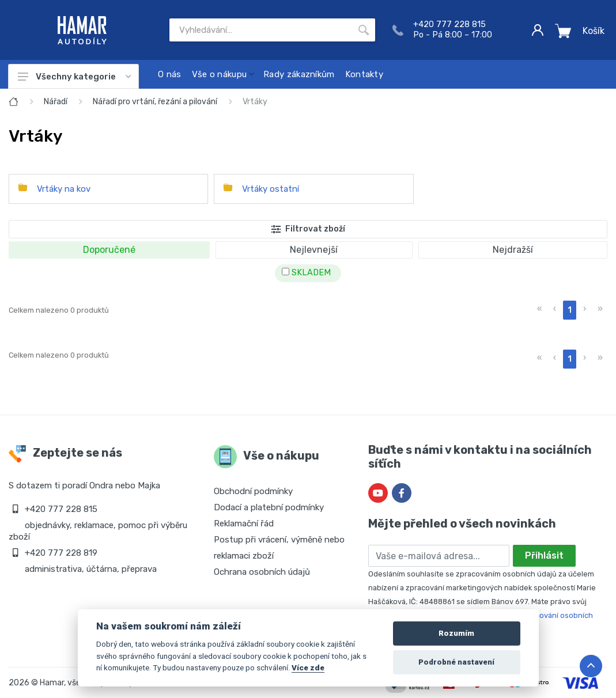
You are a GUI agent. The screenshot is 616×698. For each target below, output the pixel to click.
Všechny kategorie (74, 77)
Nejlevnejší (314, 250)
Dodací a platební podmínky (269, 507)
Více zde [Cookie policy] (308, 667)
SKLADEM (306, 273)
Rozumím (456, 633)
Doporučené (109, 250)
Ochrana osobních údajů (262, 572)
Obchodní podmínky (253, 491)
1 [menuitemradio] (570, 310)
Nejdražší (513, 250)
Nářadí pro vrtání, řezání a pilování (155, 102)
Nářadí (56, 102)
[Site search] (261, 30)
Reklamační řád (244, 523)
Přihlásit (544, 555)
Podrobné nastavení (456, 662)
